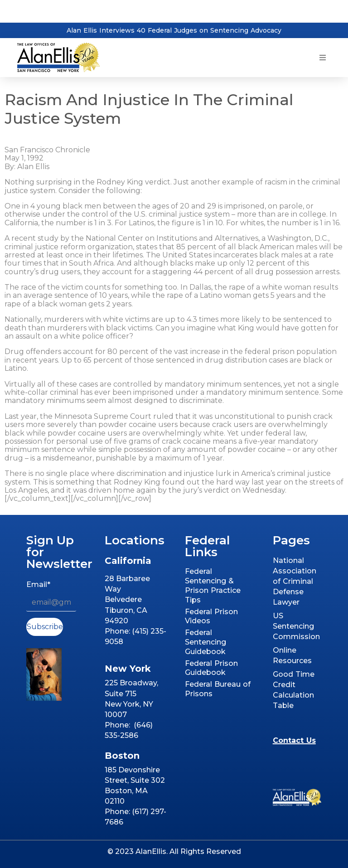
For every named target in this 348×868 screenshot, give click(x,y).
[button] (323, 58)
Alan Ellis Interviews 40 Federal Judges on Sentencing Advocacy (174, 30)
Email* (38, 584)
